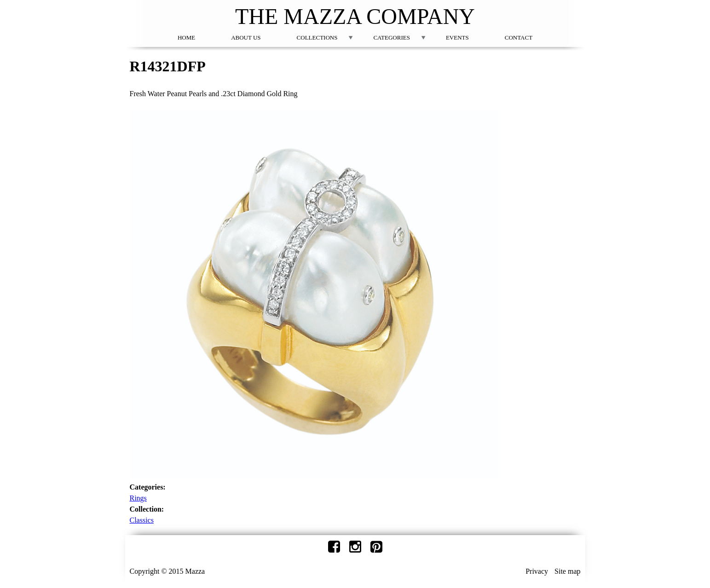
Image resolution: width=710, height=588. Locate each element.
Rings (138, 498)
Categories (391, 37)
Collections (317, 37)
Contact (519, 37)
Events (457, 37)
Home (186, 37)
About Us (246, 37)
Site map (567, 571)
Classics (142, 520)
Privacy (537, 571)
